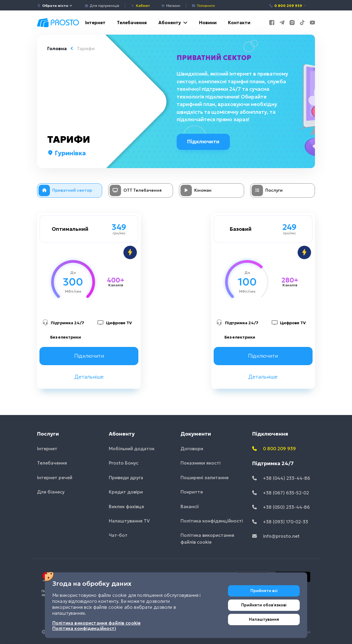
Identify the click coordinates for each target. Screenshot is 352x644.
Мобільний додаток (132, 449)
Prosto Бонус (124, 463)
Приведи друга (126, 478)
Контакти (239, 23)
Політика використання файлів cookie (207, 539)
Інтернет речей (55, 478)
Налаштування (264, 619)
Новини (208, 23)
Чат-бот (118, 535)
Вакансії (190, 507)
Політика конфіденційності (212, 521)
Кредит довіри (126, 492)
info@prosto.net (276, 536)
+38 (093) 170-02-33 (280, 522)
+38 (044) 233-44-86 (281, 478)
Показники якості (201, 463)
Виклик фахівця (126, 507)
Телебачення (132, 23)
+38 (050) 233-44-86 (281, 507)
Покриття (192, 492)
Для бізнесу (51, 492)
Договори (192, 449)
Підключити (205, 142)
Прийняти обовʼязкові (264, 605)
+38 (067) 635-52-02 (281, 493)
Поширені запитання (205, 478)
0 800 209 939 (288, 6)
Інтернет (95, 23)
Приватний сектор (215, 58)
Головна (57, 49)
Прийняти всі (264, 591)
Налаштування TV (129, 521)
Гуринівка (66, 153)
